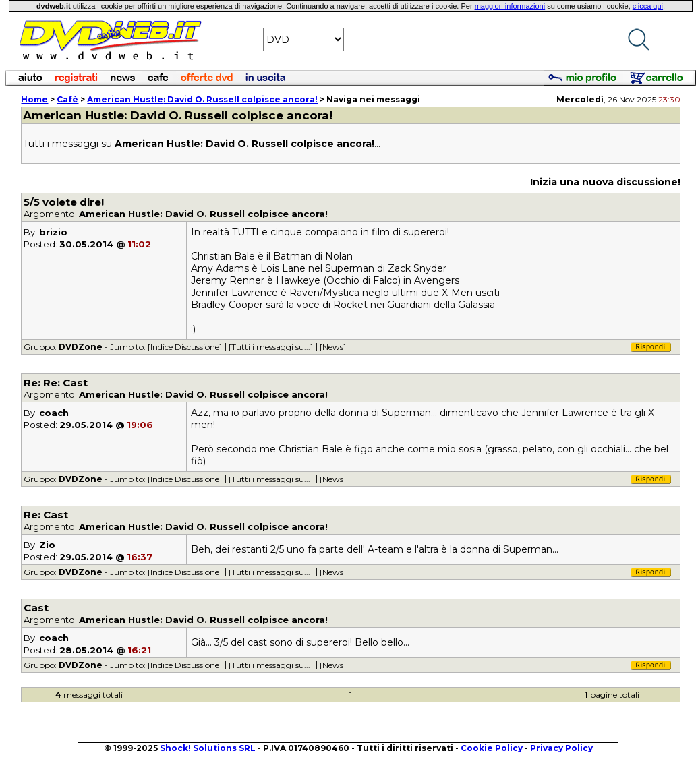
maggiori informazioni (510, 6)
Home (34, 99)
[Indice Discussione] (185, 347)
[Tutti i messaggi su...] (271, 347)
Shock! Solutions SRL (208, 748)
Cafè (67, 99)
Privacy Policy (561, 748)
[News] (333, 347)
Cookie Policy (492, 748)
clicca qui (648, 6)
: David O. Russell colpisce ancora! (202, 99)
